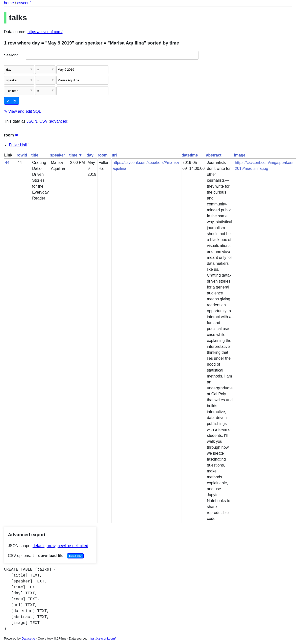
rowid (22, 155)
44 (7, 163)
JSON (32, 121)
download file (48, 556)
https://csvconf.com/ (45, 32)
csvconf (24, 3)
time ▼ (76, 155)
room (103, 155)
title (35, 155)
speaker (58, 155)
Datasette (28, 638)
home (9, 3)
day (90, 155)
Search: (11, 55)
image (240, 155)
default (39, 546)
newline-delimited (73, 546)
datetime (190, 155)
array (51, 546)
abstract (214, 155)
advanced (59, 121)
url (114, 155)
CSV (43, 121)
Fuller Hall (18, 145)
